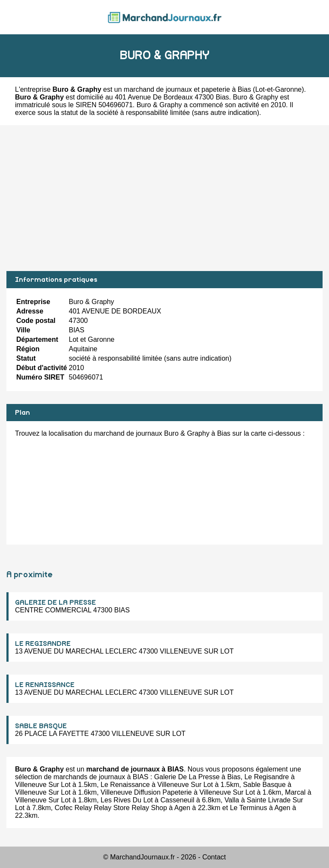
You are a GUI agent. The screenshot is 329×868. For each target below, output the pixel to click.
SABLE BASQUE (41, 726)
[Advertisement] (164, 198)
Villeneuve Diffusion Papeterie (146, 792)
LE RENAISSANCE (45, 685)
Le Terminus (249, 808)
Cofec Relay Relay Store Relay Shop (111, 808)
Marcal (295, 792)
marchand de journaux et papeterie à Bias (187, 89)
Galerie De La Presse (187, 777)
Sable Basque (264, 785)
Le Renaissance (125, 785)
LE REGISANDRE (43, 644)
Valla (232, 800)
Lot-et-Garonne (279, 89)
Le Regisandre (266, 777)
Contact (214, 857)
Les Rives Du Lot (127, 800)
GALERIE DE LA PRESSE (55, 603)
